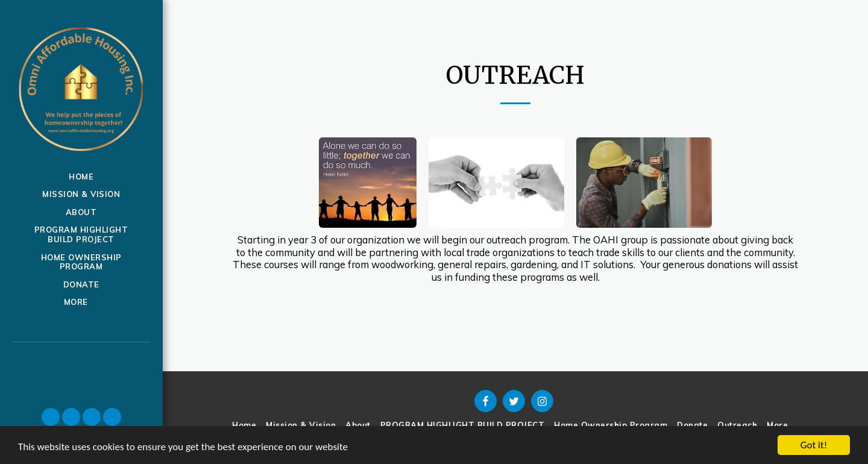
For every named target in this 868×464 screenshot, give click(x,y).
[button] (51, 417)
